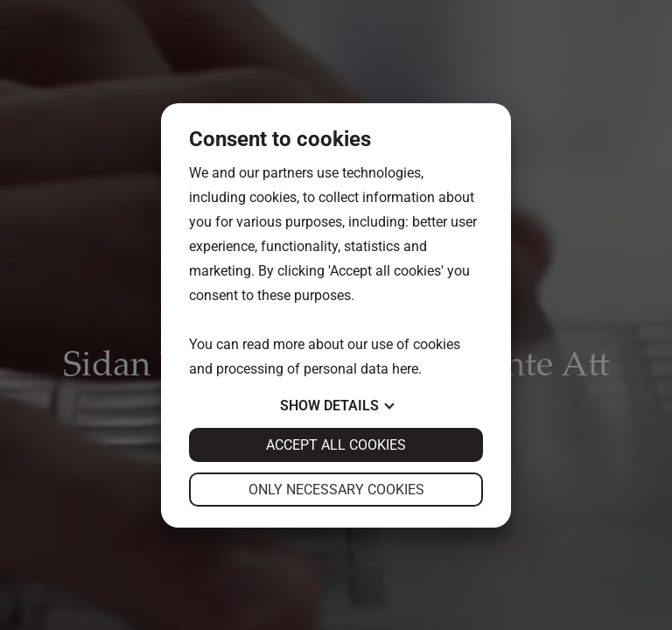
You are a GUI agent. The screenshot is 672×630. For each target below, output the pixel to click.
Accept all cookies (336, 445)
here (405, 369)
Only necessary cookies (336, 490)
